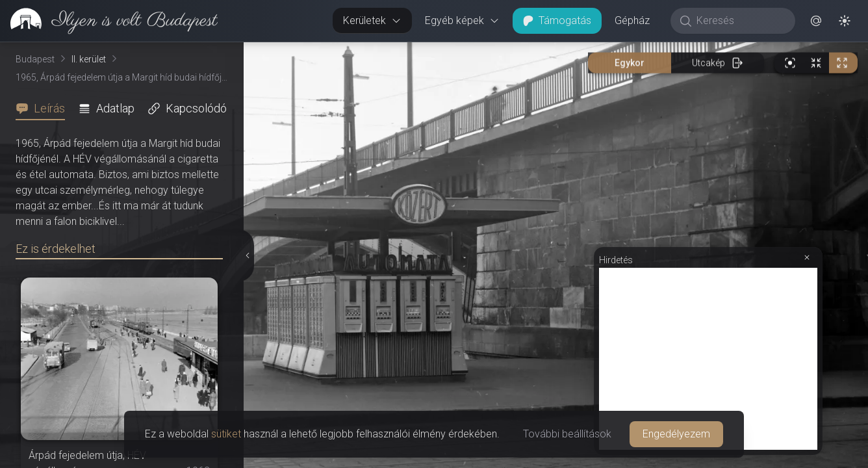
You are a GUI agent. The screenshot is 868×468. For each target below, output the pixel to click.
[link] (109, 21)
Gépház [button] (632, 20)
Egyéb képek (462, 20)
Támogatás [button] (557, 20)
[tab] (44, 109)
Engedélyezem (676, 434)
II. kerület (89, 59)
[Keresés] (740, 21)
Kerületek (372, 20)
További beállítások (567, 434)
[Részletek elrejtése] (248, 255)
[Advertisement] (708, 359)
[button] (816, 21)
